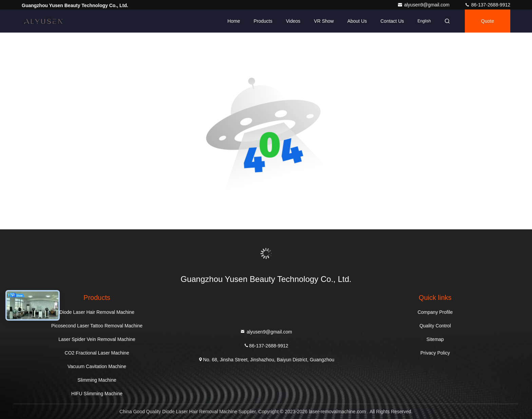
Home (234, 21)
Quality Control (435, 326)
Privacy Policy (435, 353)
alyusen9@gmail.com (424, 5)
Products (263, 21)
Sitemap (435, 339)
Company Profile (435, 312)
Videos (293, 21)
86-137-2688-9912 (487, 5)
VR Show (324, 21)
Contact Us (392, 21)
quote (488, 21)
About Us (357, 21)
